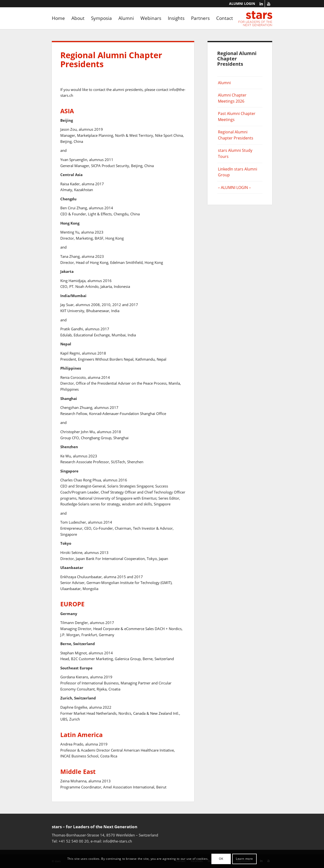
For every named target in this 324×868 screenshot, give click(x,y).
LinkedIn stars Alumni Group (238, 172)
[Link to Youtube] (269, 4)
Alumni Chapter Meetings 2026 (232, 98)
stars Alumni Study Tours (235, 153)
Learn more (244, 859)
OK (221, 859)
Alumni (224, 83)
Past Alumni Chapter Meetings (237, 117)
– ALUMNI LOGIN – (234, 187)
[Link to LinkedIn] (261, 4)
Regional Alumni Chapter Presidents (236, 135)
